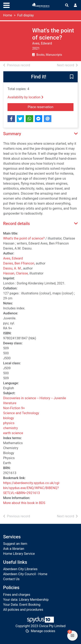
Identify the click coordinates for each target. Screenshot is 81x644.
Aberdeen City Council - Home (25, 574)
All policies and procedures (23, 610)
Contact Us (11, 579)
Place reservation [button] (51, 107)
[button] (72, 77)
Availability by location (25, 97)
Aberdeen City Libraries (20, 569)
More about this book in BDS (24, 503)
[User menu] (75, 5)
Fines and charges (17, 595)
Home (8, 15)
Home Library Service (19, 554)
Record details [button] (16, 224)
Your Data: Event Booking (22, 605)
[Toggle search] (67, 5)
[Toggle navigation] (6, 5)
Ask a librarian (14, 549)
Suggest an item (15, 544)
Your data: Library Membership (26, 600)
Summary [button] (12, 134)
